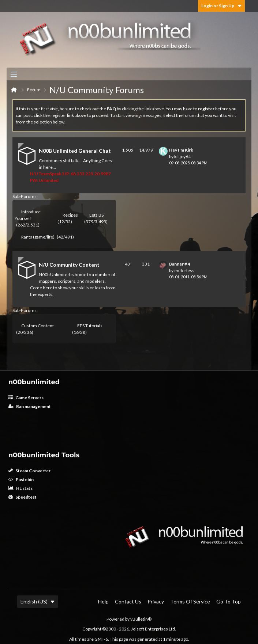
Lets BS (96, 215)
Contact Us (128, 601)
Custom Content (38, 326)
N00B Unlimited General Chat (75, 151)
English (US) (38, 601)
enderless (184, 270)
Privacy (156, 601)
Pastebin (21, 479)
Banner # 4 (180, 264)
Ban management (30, 406)
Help (103, 601)
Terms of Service (190, 601)
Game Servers (26, 398)
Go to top (229, 601)
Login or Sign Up (221, 6)
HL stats (20, 488)
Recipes (70, 215)
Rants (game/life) (38, 237)
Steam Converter (29, 471)
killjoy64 (182, 157)
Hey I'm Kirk (181, 150)
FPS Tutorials (90, 326)
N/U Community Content (69, 265)
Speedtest (23, 497)
